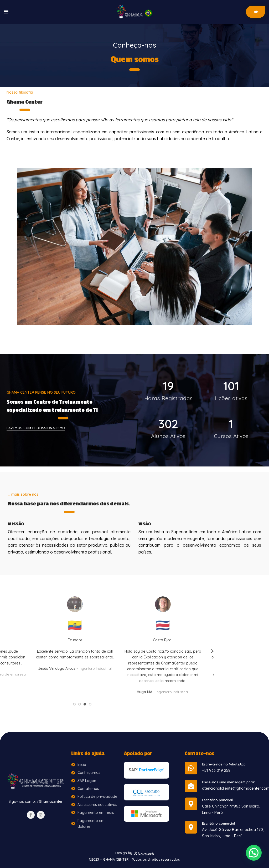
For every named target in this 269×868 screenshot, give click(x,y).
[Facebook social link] (31, 815)
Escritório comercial (218, 823)
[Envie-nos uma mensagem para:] (191, 786)
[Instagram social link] (41, 815)
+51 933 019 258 (216, 770)
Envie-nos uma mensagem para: (228, 782)
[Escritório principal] (191, 804)
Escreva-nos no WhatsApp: (224, 764)
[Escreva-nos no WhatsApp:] (191, 768)
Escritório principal (217, 800)
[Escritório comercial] (191, 827)
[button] (254, 853)
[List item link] (95, 765)
